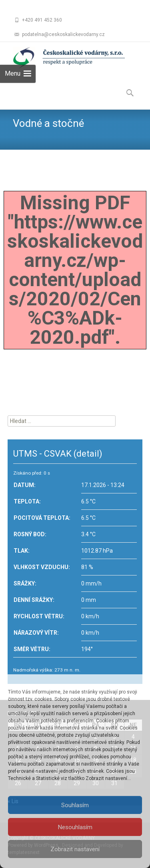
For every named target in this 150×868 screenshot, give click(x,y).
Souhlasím (75, 805)
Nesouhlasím (75, 827)
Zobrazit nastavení (75, 849)
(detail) (88, 454)
